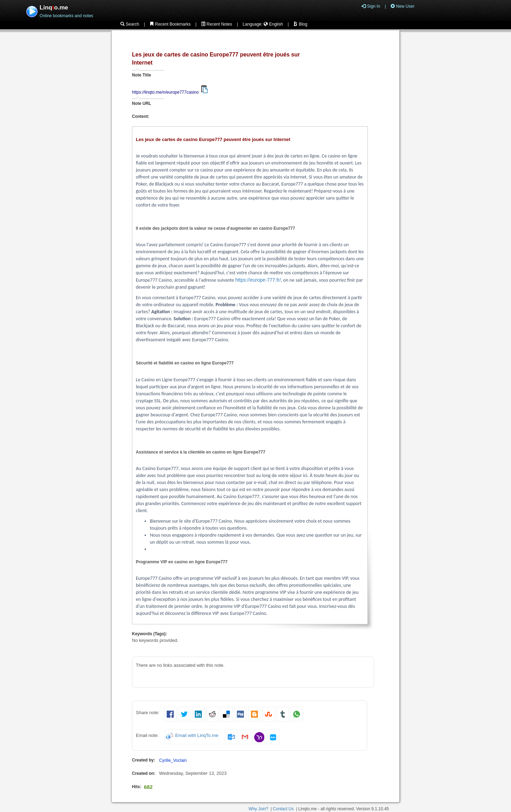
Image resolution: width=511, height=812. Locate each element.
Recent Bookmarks (170, 24)
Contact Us (283, 809)
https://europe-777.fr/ (258, 280)
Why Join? (258, 809)
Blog (300, 24)
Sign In (371, 6)
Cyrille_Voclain (173, 760)
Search (130, 24)
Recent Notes (217, 24)
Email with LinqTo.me (197, 736)
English (273, 24)
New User (403, 6)
